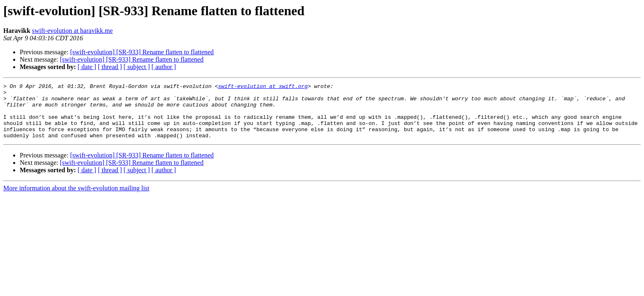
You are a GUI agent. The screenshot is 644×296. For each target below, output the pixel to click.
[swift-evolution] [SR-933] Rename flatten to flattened (142, 52)
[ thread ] (110, 67)
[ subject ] (137, 67)
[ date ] (87, 67)
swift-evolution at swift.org (263, 87)
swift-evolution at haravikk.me (72, 31)
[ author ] (164, 67)
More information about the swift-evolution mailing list (76, 199)
